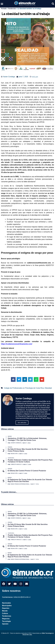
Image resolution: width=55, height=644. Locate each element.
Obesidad (48, 388)
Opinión (5, 624)
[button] (2, 4)
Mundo (5, 611)
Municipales (7, 606)
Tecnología (6, 621)
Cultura (5, 613)
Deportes (6, 608)
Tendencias (12, 9)
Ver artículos (22, 423)
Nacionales (6, 603)
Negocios (6, 619)
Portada (4, 9)
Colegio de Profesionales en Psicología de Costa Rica (24, 388)
